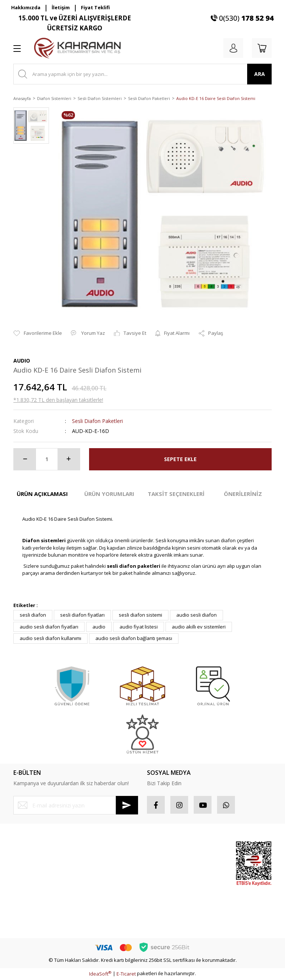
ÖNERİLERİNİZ (243, 494)
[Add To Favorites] (38, 333)
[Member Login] (232, 48)
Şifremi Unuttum (31, 875)
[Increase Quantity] (69, 459)
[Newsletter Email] (76, 805)
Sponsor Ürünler (201, 852)
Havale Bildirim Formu (38, 901)
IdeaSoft (100, 974)
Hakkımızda (26, 7)
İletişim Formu (29, 888)
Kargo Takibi (27, 914)
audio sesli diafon (196, 615)
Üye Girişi (24, 862)
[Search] (142, 74)
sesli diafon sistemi (140, 615)
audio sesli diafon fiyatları (49, 627)
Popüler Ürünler (200, 873)
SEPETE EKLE (180, 459)
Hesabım (157, 849)
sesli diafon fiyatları (82, 615)
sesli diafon (33, 615)
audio (99, 627)
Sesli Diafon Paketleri (97, 421)
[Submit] (127, 805)
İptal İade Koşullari (101, 882)
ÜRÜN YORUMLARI (109, 494)
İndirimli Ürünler (200, 893)
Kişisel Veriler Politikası (106, 895)
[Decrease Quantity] (25, 459)
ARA (260, 74)
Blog (85, 909)
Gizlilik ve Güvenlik (101, 869)
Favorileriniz (161, 875)
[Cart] (261, 48)
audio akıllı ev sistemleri (199, 627)
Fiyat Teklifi (95, 7)
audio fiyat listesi (139, 627)
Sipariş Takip (161, 862)
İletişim (61, 7)
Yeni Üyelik (26, 849)
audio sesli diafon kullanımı (50, 638)
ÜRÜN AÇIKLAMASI (42, 494)
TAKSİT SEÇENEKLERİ (176, 494)
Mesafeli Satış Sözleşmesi (96, 852)
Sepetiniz (158, 888)
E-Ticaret (126, 974)
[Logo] (77, 48)
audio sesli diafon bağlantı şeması (134, 638)
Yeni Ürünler (205, 910)
